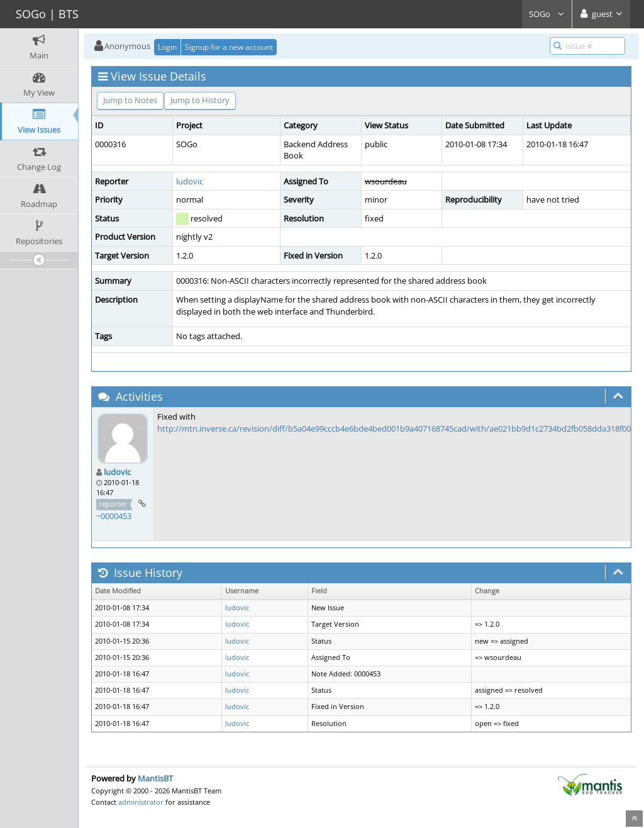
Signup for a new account (229, 47)
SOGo (547, 14)
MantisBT (155, 778)
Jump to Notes (130, 100)
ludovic (190, 181)
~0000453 (114, 516)
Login (167, 47)
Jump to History (200, 100)
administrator (141, 802)
